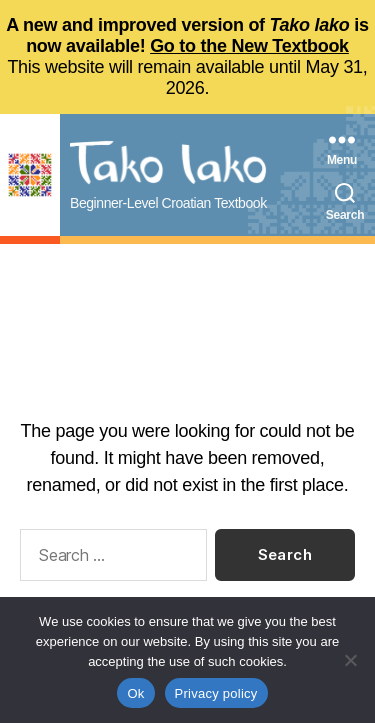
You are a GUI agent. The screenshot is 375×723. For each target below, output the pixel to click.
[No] (350, 660)
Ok (135, 693)
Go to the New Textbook (249, 46)
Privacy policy (216, 693)
